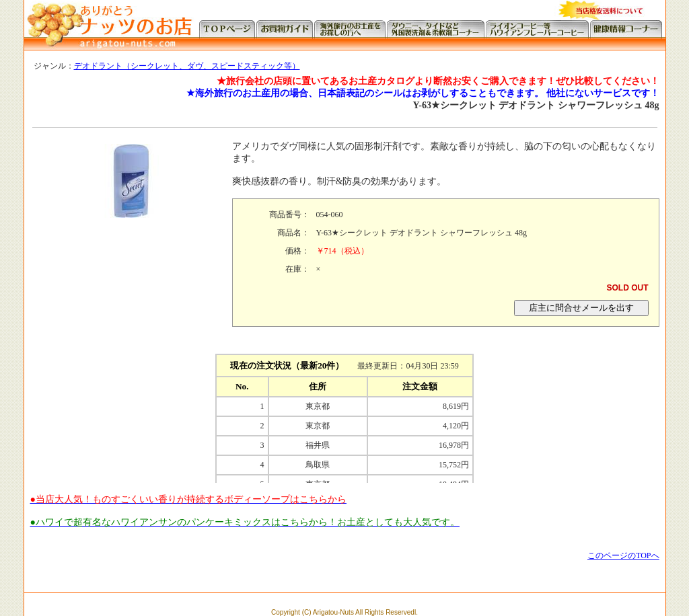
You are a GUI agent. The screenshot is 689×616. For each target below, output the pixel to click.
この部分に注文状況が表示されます (344, 416)
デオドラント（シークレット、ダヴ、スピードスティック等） (187, 66)
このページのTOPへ (623, 555)
